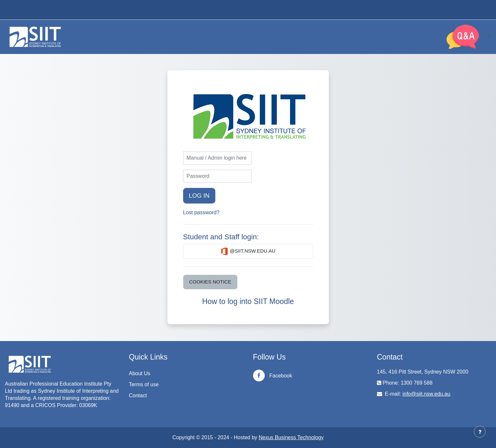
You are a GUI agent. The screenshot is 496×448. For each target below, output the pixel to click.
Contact (138, 395)
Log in (199, 196)
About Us (140, 373)
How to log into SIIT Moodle (248, 301)
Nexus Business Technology (291, 437)
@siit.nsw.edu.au (248, 251)
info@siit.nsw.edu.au (426, 394)
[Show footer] (480, 432)
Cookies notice (210, 282)
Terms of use (144, 384)
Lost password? (201, 212)
